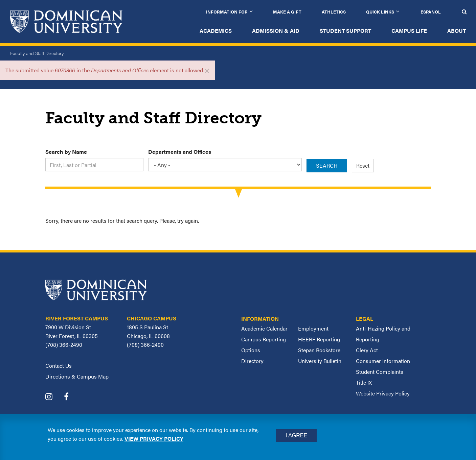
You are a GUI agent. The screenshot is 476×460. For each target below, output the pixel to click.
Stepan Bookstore (319, 350)
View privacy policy (154, 439)
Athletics (334, 12)
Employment (313, 328)
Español (431, 12)
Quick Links (380, 12)
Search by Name (66, 152)
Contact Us (59, 366)
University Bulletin (320, 361)
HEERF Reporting (319, 339)
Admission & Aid (276, 31)
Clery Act (367, 350)
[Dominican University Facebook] (71, 397)
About (457, 31)
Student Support (345, 31)
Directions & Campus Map (77, 376)
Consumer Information (383, 361)
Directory (252, 361)
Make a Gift (287, 12)
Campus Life (409, 31)
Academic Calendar (264, 328)
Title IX (364, 382)
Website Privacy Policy (383, 393)
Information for (227, 12)
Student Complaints (380, 372)
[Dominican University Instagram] (54, 397)
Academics (216, 31)
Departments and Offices (180, 152)
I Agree (296, 435)
